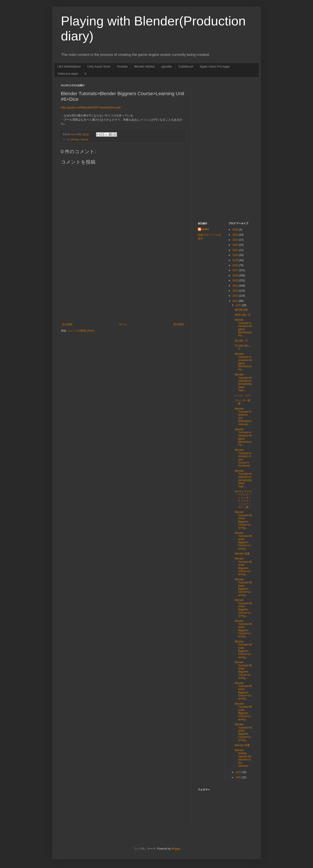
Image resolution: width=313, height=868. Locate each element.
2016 (236, 276)
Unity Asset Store (99, 66)
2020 (236, 255)
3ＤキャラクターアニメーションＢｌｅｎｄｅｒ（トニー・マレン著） (243, 499)
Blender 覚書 (242, 554)
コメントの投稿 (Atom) (81, 331)
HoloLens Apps (68, 74)
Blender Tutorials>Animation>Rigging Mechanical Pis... (243, 328)
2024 (236, 235)
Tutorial (84, 139)
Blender (75, 139)
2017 (236, 270)
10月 (239, 777)
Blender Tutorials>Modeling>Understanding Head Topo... (243, 382)
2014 (236, 286)
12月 (239, 305)
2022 (236, 245)
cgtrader (167, 66)
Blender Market (144, 66)
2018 (236, 265)
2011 (236, 301)
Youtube (122, 66)
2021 (236, 250)
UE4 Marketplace (69, 66)
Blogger (176, 849)
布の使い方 (241, 341)
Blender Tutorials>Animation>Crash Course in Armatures (243, 458)
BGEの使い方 (243, 315)
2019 (236, 260)
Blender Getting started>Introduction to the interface (243, 758)
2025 (236, 230)
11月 (239, 772)
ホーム (123, 324)
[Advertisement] (123, 290)
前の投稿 (178, 324)
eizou (206, 229)
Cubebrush (186, 66)
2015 (236, 280)
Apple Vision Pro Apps (215, 66)
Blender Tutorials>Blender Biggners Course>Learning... (243, 520)
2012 (236, 296)
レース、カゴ (243, 395)
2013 (236, 291)
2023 (236, 240)
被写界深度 (241, 310)
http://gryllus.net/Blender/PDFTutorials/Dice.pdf (91, 107)
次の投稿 (67, 324)
